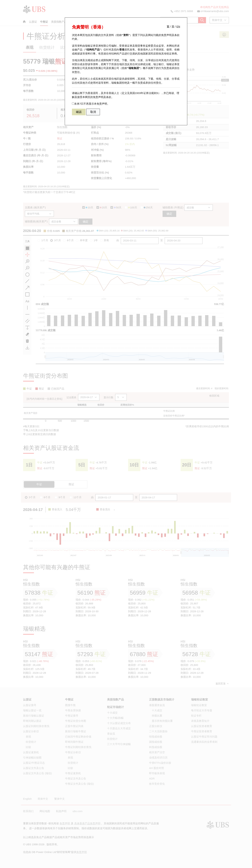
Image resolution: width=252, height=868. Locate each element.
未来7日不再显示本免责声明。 (91, 104)
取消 (93, 112)
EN (178, 26)
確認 (79, 112)
